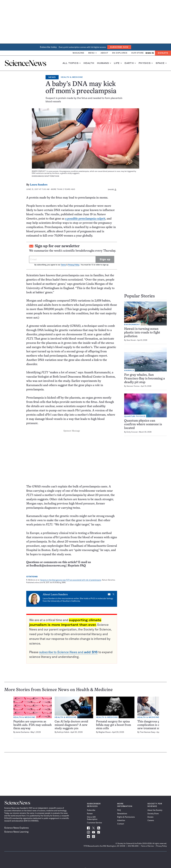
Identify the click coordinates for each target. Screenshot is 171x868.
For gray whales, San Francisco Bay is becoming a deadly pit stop (145, 379)
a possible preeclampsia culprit (85, 219)
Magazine (78, 53)
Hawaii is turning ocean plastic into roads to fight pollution (142, 333)
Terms (63, 265)
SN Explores (120, 53)
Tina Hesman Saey (147, 732)
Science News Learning (16, 832)
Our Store (138, 53)
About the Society (155, 810)
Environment (132, 324)
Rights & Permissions (126, 817)
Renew (90, 814)
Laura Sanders (39, 185)
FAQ (119, 810)
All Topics (72, 63)
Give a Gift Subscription (92, 818)
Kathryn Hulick (63, 732)
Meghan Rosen (105, 732)
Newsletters (122, 814)
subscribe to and (68, 652)
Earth (130, 63)
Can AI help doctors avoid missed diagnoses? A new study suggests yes (71, 725)
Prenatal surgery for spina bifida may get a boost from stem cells (114, 725)
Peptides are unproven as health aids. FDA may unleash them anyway (32, 725)
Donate (163, 53)
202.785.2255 (133, 846)
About (104, 53)
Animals (129, 370)
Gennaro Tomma (133, 386)
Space (161, 63)
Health (89, 63)
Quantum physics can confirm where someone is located (143, 424)
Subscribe (91, 810)
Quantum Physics (135, 416)
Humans (104, 63)
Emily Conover (132, 432)
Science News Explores (16, 828)
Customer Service (94, 823)
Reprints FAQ (77, 566)
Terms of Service (147, 846)
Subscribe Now (119, 47)
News (52, 77)
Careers (151, 820)
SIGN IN (150, 53)
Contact (121, 824)
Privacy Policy (74, 265)
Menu (92, 53)
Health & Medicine (72, 77)
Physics (146, 63)
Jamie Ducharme (22, 732)
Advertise (121, 820)
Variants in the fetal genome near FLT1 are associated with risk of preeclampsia (71, 580)
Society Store (153, 814)
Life (118, 63)
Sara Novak (131, 340)
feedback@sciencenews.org (48, 566)
